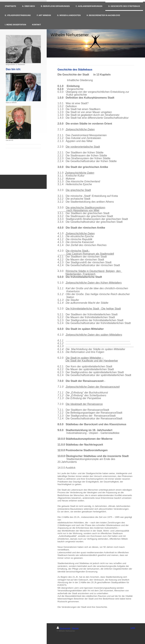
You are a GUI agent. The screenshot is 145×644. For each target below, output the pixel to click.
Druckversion (63, 628)
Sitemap (75, 628)
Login (133, 628)
